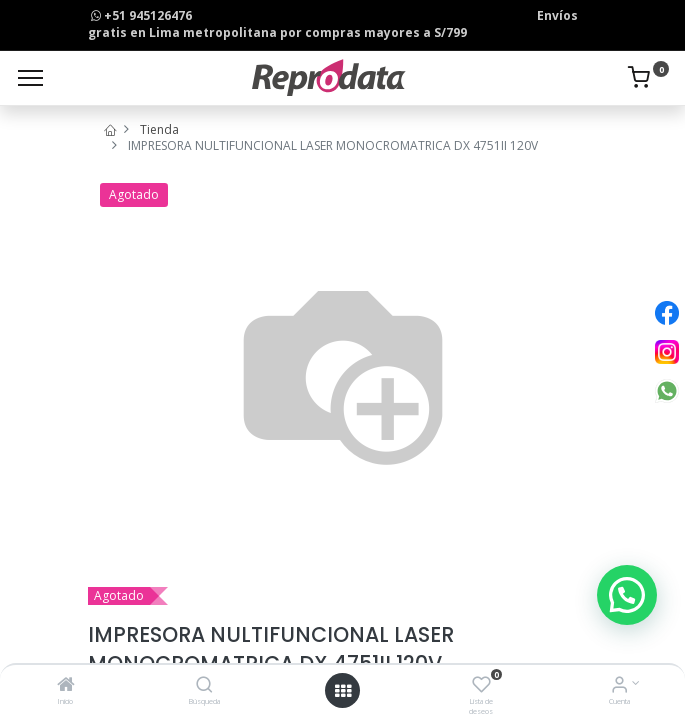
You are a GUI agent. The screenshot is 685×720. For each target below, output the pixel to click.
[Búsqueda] (204, 686)
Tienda (159, 129)
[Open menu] (343, 691)
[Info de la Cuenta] (619, 686)
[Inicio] (66, 686)
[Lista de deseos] (481, 686)
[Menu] (30, 78)
